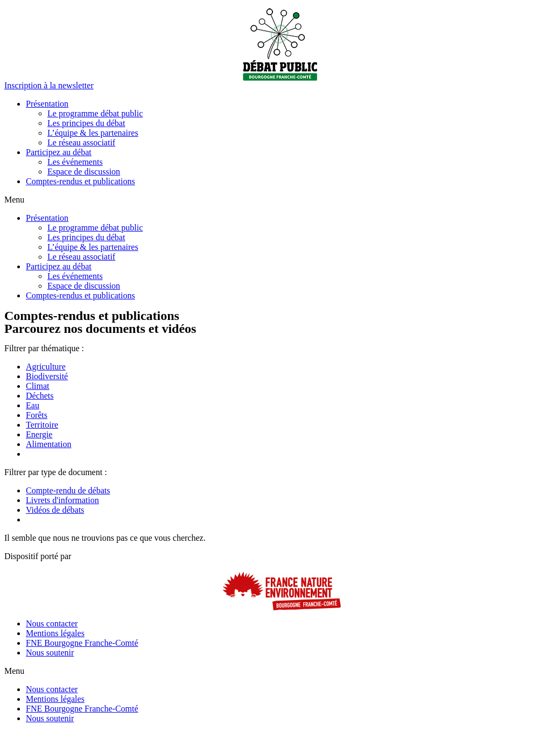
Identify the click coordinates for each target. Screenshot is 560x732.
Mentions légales (55, 633)
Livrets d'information (62, 500)
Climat (38, 386)
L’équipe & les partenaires (93, 133)
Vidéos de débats (55, 510)
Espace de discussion (84, 172)
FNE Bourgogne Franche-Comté (82, 643)
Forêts (37, 415)
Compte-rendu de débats (68, 490)
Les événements (75, 162)
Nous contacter (52, 623)
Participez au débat (59, 152)
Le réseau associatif (81, 142)
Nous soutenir (50, 653)
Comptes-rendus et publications (80, 181)
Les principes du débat (86, 123)
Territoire (42, 425)
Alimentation (48, 444)
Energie (39, 434)
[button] (49, 85)
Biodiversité (47, 376)
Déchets (40, 396)
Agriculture (46, 367)
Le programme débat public (95, 113)
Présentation (47, 104)
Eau (33, 405)
